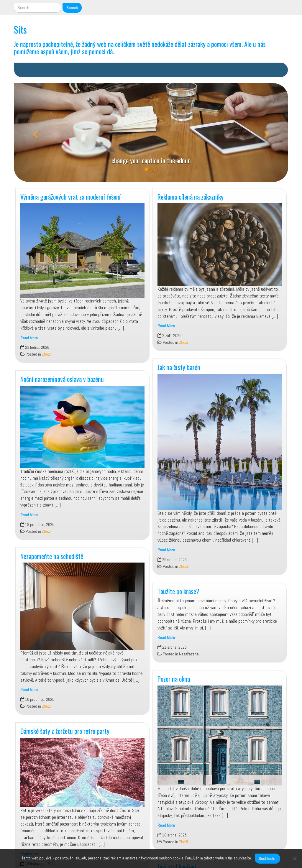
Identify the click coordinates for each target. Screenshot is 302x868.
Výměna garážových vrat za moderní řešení (70, 197)
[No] (295, 859)
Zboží (46, 354)
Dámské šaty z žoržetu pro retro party (65, 731)
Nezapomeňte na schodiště (52, 556)
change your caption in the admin (151, 160)
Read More (29, 338)
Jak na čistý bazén (179, 367)
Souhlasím (267, 859)
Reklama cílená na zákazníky (191, 197)
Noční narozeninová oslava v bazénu (62, 379)
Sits (20, 29)
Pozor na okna (174, 679)
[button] (35, 132)
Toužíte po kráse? (178, 591)
